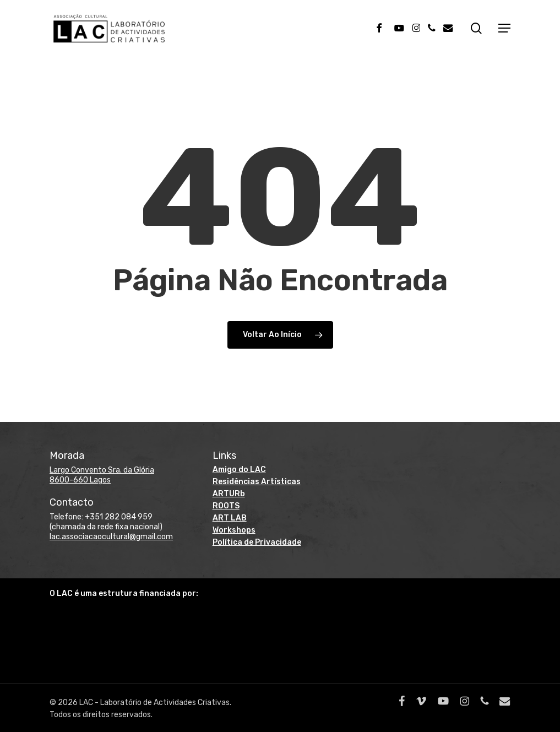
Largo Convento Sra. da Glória (102, 470)
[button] (504, 31)
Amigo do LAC (239, 470)
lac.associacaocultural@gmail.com (111, 537)
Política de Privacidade (257, 542)
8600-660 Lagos (80, 480)
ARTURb (229, 494)
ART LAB (230, 518)
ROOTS (226, 506)
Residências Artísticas (257, 482)
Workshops (234, 530)
